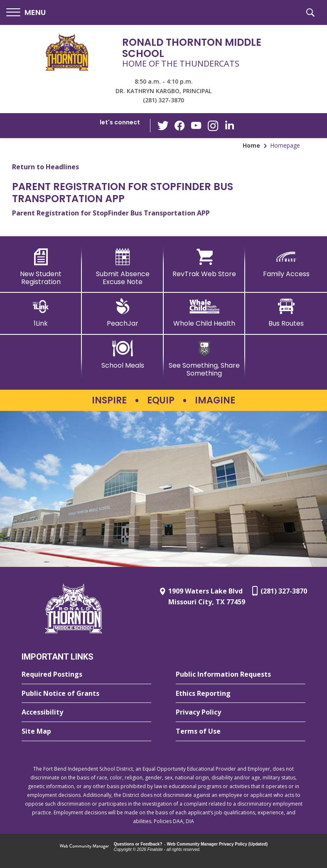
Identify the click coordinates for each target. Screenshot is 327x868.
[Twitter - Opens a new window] (163, 125)
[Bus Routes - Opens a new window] (286, 313)
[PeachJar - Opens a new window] (123, 313)
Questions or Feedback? (138, 844)
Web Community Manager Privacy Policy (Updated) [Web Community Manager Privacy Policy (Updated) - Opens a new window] (218, 844)
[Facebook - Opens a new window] (179, 126)
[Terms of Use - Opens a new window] (241, 732)
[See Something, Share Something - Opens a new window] (205, 359)
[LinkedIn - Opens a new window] (229, 125)
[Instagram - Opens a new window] (213, 126)
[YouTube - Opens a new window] (196, 125)
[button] (26, 13)
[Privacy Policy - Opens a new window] (241, 712)
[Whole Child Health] (205, 313)
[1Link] (41, 313)
